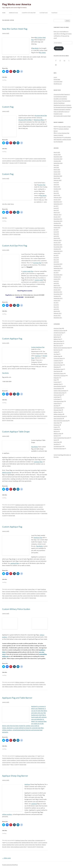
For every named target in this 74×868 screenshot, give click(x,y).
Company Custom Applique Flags (28, 591)
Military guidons (18, 687)
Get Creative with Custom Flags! (62, 116)
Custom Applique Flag (18, 161)
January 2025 (57, 155)
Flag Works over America (17, 4)
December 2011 (58, 318)
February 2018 (58, 197)
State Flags (57, 442)
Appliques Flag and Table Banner (17, 698)
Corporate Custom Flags (37, 758)
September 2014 (58, 268)
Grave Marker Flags (59, 386)
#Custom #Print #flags (25, 120)
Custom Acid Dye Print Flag (15, 246)
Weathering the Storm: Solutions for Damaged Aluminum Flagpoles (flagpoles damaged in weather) (63, 107)
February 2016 (58, 240)
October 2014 (57, 266)
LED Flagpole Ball (58, 408)
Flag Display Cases (59, 369)
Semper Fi (56, 436)
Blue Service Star (58, 343)
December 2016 (58, 219)
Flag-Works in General (59, 376)
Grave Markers (58, 388)
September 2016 (58, 225)
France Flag (57, 382)
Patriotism (56, 425)
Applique (38, 356)
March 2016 (57, 238)
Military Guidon (9, 687)
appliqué (41, 721)
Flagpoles (54, 13)
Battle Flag (56, 337)
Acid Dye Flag (37, 263)
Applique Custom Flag (21, 410)
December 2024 (58, 157)
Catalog (56, 352)
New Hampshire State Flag (61, 421)
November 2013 (58, 275)
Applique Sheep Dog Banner (15, 776)
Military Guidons (20, 682)
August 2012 (57, 300)
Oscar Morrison (58, 137)
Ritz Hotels (42, 53)
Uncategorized (39, 505)
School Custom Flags (30, 418)
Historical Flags (58, 395)
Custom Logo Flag (36, 161)
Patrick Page (19, 96)
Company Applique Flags (12, 591)
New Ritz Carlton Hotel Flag (15, 29)
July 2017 (56, 206)
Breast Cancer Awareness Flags (62, 348)
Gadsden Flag (57, 384)
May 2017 (56, 210)
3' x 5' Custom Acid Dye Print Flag (38, 321)
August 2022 (57, 172)
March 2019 (57, 187)
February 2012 (58, 313)
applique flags (38, 462)
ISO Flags (56, 406)
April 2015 (56, 262)
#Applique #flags (39, 120)
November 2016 (58, 221)
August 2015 (57, 253)
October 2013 (57, 277)
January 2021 (57, 174)
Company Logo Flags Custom (37, 228)
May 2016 (56, 234)
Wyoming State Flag (59, 449)
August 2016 (57, 227)
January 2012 (57, 315)
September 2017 (58, 204)
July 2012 (56, 303)
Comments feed (58, 82)
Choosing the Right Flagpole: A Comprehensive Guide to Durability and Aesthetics (62, 97)
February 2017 (58, 215)
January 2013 (57, 290)
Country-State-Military (29, 13)
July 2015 (56, 255)
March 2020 (57, 178)
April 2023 (56, 167)
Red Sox (56, 431)
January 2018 (57, 200)
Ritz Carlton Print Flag (28, 93)
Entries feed (57, 79)
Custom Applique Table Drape (16, 432)
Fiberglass (56, 367)
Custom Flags (44, 13)
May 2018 (56, 193)
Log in (55, 77)
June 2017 (56, 208)
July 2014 (56, 273)
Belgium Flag (57, 339)
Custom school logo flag (30, 416)
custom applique (37, 87)
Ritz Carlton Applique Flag (38, 91)
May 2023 (56, 165)
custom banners (7, 762)
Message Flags (58, 410)
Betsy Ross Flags (58, 341)
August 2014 (57, 270)
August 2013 (57, 279)
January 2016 (57, 243)
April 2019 (56, 185)
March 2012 (57, 311)
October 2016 (57, 223)
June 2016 (56, 232)
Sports (55, 440)
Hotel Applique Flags (30, 89)
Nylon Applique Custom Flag (32, 513)
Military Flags (57, 412)
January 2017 (57, 217)
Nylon (19, 91)
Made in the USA (13, 91)
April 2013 (56, 283)
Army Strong (57, 335)
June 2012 (56, 305)
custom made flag (28, 271)
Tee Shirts (56, 444)
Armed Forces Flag (59, 333)
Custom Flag (8, 107)
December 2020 (58, 176)
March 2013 (57, 285)
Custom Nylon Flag (13, 89)
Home (4, 13)
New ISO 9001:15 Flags (65, 127)
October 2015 (57, 249)
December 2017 (58, 202)
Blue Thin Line (57, 346)
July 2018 (56, 191)
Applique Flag (38, 538)
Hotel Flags (18, 87)
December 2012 (58, 292)
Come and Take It (58, 358)
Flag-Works (35, 48)
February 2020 (58, 180)
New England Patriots (59, 416)
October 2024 (57, 161)
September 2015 (58, 251)
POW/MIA (56, 429)
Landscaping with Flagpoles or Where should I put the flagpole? (62, 139)
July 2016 (56, 230)
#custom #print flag (41, 115)
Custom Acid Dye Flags (40, 159)
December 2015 (58, 245)
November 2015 (58, 247)
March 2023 (57, 170)
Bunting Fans (57, 350)
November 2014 (58, 264)
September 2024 (58, 163)
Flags (55, 380)
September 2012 (58, 298)
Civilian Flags (57, 356)
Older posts (6, 858)
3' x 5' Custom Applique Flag (14, 843)
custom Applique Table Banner (18, 414)
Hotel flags (39, 89)
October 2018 (57, 189)
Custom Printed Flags (29, 511)
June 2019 (56, 182)
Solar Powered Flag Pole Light (62, 438)
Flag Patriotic (57, 371)
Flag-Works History (59, 373)
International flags (59, 401)
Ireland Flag (57, 403)
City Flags (56, 354)
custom (30, 87)
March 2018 (57, 195)
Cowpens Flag (57, 361)
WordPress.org (58, 84)
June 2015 (56, 258)
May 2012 (56, 307)
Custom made (39, 280)
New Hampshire (58, 418)
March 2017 (57, 212)
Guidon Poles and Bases (60, 391)
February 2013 (58, 288)
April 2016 (56, 236)
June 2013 (56, 281)
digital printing (7, 472)
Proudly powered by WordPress (10, 865)
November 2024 (58, 159)
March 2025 (57, 152)
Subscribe (59, 48)
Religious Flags (58, 434)
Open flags (57, 423)
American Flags (13, 13)
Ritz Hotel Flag (38, 93)
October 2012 (57, 296)
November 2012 (58, 294)
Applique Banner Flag (12, 507)
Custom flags (19, 159)
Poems (56, 427)
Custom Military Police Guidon (16, 609)
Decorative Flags (58, 365)
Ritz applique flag (26, 91)
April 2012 (56, 309)
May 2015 (56, 260)
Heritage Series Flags (59, 393)
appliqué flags (15, 563)
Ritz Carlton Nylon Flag (16, 93)
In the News (57, 399)
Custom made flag (7, 416)
